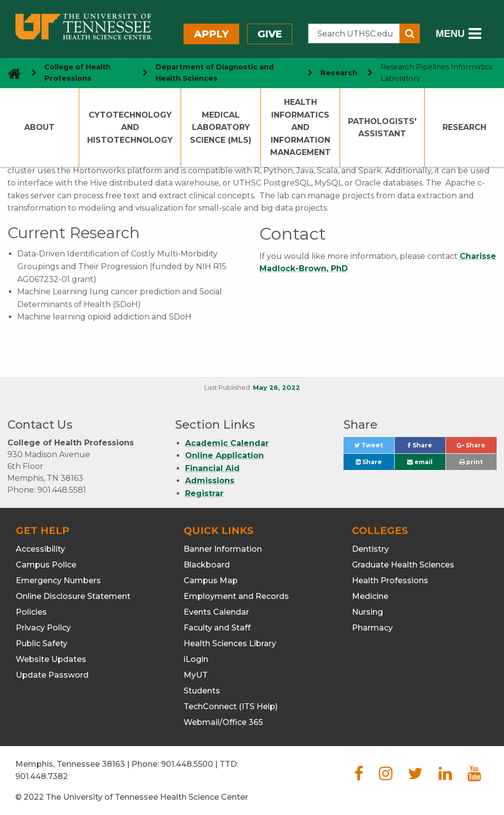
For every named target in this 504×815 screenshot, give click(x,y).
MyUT (196, 675)
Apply (211, 34)
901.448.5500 (187, 764)
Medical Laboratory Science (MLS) (221, 127)
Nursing (367, 612)
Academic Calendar (227, 443)
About (39, 127)
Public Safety (42, 643)
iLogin (196, 659)
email (420, 462)
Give (270, 34)
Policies (31, 612)
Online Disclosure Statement (73, 596)
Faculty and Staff (217, 628)
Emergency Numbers (58, 580)
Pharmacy (372, 628)
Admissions (210, 481)
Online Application (224, 455)
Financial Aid (212, 468)
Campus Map (211, 580)
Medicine (370, 596)
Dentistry (370, 549)
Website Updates (51, 659)
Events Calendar (216, 612)
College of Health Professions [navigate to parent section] (78, 73)
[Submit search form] (410, 33)
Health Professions (390, 580)
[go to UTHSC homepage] (11, 73)
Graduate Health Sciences (403, 565)
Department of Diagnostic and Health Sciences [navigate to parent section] (215, 73)
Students (202, 691)
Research (464, 127)
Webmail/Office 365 (223, 722)
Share (426, 448)
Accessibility (40, 549)
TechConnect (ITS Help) (231, 706)
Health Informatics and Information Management (300, 127)
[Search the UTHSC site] (354, 33)
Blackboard (207, 565)
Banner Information (223, 549)
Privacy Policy (43, 628)
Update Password (52, 675)
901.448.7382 (42, 776)
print (471, 462)
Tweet (374, 448)
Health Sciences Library (230, 643)
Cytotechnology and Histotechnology (130, 127)
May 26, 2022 (277, 388)
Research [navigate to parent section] (339, 73)
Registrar (204, 493)
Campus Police (46, 565)
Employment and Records (236, 596)
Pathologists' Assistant (382, 128)
